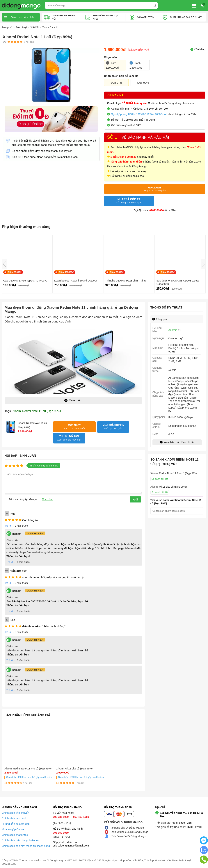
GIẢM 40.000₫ (168, 272)
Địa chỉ (160, 805)
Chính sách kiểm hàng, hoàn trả (20, 838)
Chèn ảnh (48, 491)
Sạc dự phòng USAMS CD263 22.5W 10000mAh (178, 282)
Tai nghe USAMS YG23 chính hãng (126, 281)
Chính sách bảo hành (14, 816)
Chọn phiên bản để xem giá (121, 76)
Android (173, 330)
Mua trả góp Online (13, 827)
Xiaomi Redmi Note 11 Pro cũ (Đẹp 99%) (20, 762)
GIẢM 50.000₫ (117, 272)
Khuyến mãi (116, 95)
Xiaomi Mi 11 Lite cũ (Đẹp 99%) (55, 762)
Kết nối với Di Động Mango (123, 820)
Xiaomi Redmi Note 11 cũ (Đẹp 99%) (37, 411)
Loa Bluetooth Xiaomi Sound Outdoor (76, 281)
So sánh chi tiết (160, 479)
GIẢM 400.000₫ (66, 272)
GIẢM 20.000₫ (15, 272)
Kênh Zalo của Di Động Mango (128, 834)
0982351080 (157, 210)
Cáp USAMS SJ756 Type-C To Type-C (25, 281)
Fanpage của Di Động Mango (127, 826)
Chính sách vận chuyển (15, 811)
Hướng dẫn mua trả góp (16, 822)
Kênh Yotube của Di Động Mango (129, 830)
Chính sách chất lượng (15, 833)
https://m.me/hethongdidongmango (41, 544)
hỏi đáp (29, 42)
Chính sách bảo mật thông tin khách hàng (26, 844)
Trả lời (8, 517)
